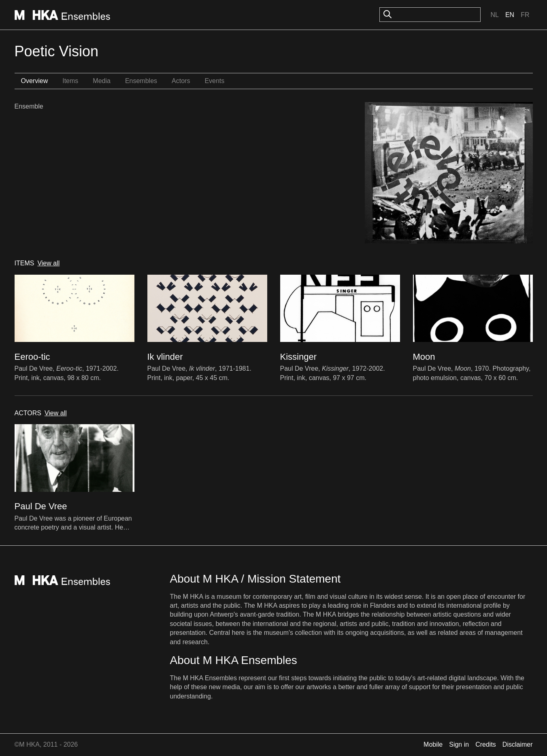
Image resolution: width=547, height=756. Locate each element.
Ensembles (141, 81)
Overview (35, 81)
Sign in (459, 744)
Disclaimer (518, 744)
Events (214, 81)
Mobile (433, 744)
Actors (181, 81)
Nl (494, 15)
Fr (525, 15)
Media (102, 81)
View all (48, 263)
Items (70, 81)
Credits (486, 744)
